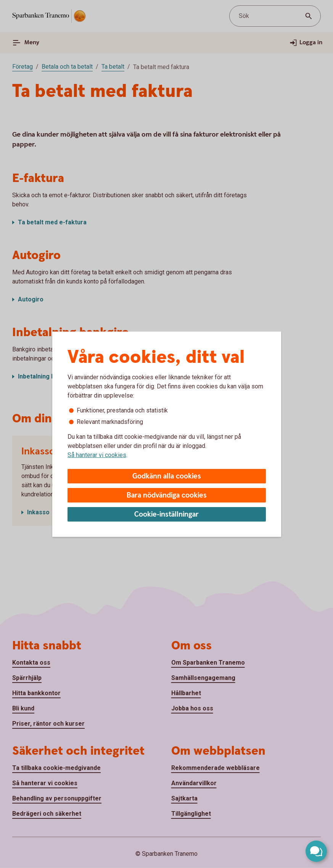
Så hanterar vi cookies (97, 455)
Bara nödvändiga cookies (167, 495)
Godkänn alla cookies (167, 476)
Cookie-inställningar (166, 515)
